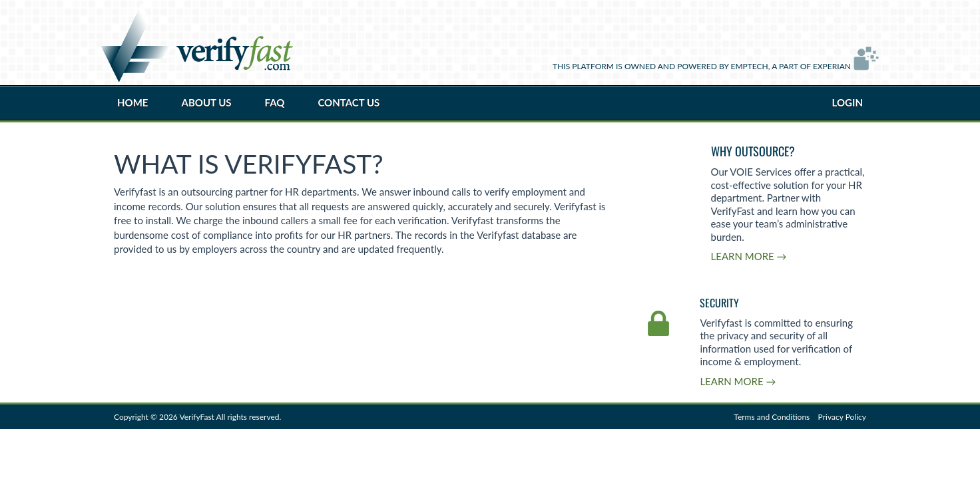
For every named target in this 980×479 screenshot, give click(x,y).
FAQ (275, 102)
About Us (206, 102)
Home (132, 102)
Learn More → (749, 256)
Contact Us (349, 102)
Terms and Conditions (772, 417)
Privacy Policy (842, 417)
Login (848, 102)
